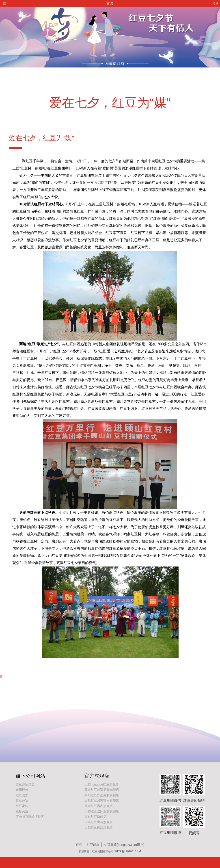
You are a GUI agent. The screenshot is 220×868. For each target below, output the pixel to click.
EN (216, 3)
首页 (79, 844)
